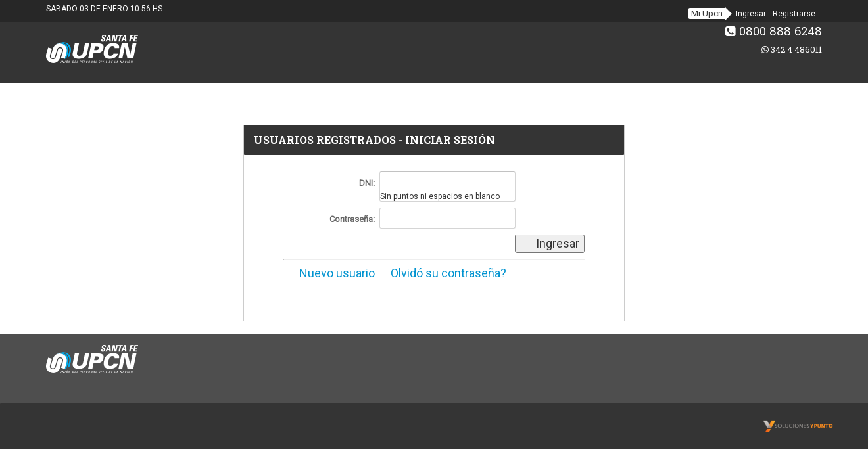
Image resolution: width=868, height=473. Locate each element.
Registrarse (794, 14)
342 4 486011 (792, 49)
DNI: (367, 183)
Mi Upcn (707, 13)
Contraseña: (352, 219)
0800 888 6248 (774, 31)
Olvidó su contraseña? (442, 273)
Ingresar (751, 14)
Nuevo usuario (329, 273)
